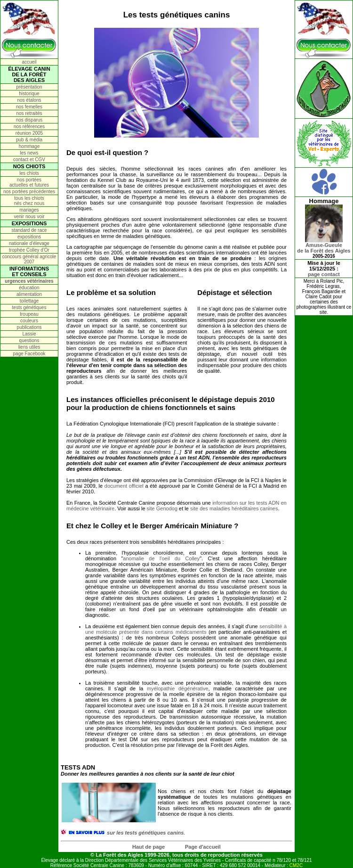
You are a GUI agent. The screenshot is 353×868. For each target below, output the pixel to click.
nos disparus (29, 120)
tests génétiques (29, 307)
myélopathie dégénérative (178, 688)
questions (29, 340)
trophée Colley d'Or (29, 250)
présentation (29, 87)
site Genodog (162, 508)
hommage (29, 146)
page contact (324, 274)
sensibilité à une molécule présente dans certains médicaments (186, 629)
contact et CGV (29, 160)
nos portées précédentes (29, 192)
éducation (29, 288)
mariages (29, 210)
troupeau (29, 314)
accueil (29, 62)
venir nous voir (29, 217)
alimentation (29, 294)
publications (29, 327)
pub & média (29, 140)
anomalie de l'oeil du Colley (161, 558)
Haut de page (148, 847)
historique (29, 94)
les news (29, 153)
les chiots (29, 173)
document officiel (124, 486)
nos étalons (29, 100)
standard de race (29, 230)
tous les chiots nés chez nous (29, 201)
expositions (29, 237)
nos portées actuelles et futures (29, 182)
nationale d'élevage (29, 243)
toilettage (29, 301)
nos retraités (29, 113)
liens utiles (29, 347)
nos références (29, 127)
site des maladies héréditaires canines (234, 508)
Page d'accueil (203, 847)
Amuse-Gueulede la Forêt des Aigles (324, 246)
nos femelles (29, 107)
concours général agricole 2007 (29, 259)
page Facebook (29, 354)
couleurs (29, 321)
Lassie (29, 334)
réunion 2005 (29, 133)
